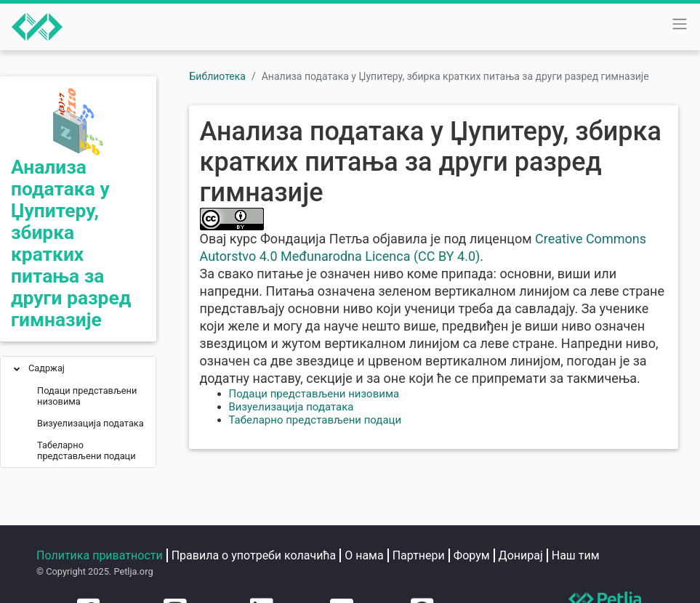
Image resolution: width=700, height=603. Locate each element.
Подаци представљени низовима (314, 394)
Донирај (521, 555)
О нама (364, 555)
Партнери (419, 555)
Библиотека (218, 76)
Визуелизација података (291, 407)
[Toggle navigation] (680, 24)
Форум (472, 555)
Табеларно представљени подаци (315, 420)
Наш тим (576, 555)
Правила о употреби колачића (254, 555)
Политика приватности (100, 555)
